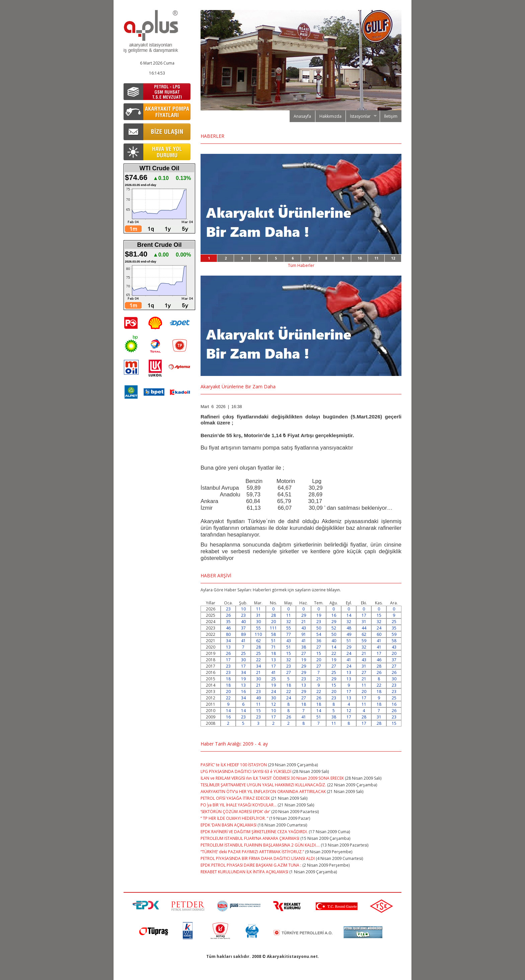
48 (349, 628)
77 (289, 634)
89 (243, 634)
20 (274, 622)
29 (304, 615)
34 (228, 641)
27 (319, 647)
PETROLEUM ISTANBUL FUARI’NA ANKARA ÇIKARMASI (250, 838)
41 (243, 641)
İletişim (391, 116)
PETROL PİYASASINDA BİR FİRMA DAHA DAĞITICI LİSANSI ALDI (258, 858)
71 (274, 647)
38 (304, 647)
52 (334, 628)
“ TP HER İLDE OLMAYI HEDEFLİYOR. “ (235, 818)
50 (319, 628)
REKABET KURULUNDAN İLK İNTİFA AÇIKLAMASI (244, 872)
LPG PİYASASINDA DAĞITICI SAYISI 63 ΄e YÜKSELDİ (246, 771)
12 (393, 258)
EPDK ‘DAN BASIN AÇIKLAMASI (229, 825)
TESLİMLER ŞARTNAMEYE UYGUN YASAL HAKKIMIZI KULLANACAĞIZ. (264, 785)
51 (274, 641)
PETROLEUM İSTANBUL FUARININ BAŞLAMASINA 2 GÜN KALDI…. (260, 845)
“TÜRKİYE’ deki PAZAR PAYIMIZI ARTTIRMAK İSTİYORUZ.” (252, 852)
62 (364, 634)
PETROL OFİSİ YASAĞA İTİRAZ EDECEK (236, 798)
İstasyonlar (361, 116)
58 (274, 634)
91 (304, 634)
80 (228, 634)
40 (243, 622)
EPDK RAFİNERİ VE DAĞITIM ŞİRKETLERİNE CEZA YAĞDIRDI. (255, 832)
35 (228, 622)
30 (258, 622)
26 (228, 615)
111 (273, 628)
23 (228, 609)
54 (319, 634)
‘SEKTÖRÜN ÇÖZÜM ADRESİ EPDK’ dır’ (235, 812)
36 (319, 641)
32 (289, 622)
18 (274, 653)
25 (394, 622)
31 (258, 615)
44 (364, 628)
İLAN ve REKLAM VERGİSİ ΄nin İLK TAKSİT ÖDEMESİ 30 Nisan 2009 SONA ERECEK (272, 778)
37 (243, 628)
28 (274, 615)
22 (334, 653)
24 (379, 628)
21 (304, 622)
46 (228, 628)
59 (394, 634)
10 (360, 258)
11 (376, 258)
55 (258, 628)
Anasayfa (302, 116)
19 (319, 615)
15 (379, 615)
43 (304, 628)
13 (228, 647)
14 (349, 615)
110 (258, 634)
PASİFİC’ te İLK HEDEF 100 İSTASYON (234, 765)
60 (379, 634)
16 (334, 615)
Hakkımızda (330, 116)
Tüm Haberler (301, 265)
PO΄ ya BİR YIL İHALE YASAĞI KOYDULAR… (239, 805)
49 (349, 634)
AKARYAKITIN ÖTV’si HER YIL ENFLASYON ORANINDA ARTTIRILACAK (263, 792)
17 (364, 615)
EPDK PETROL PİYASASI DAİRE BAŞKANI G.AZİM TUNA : (251, 865)
